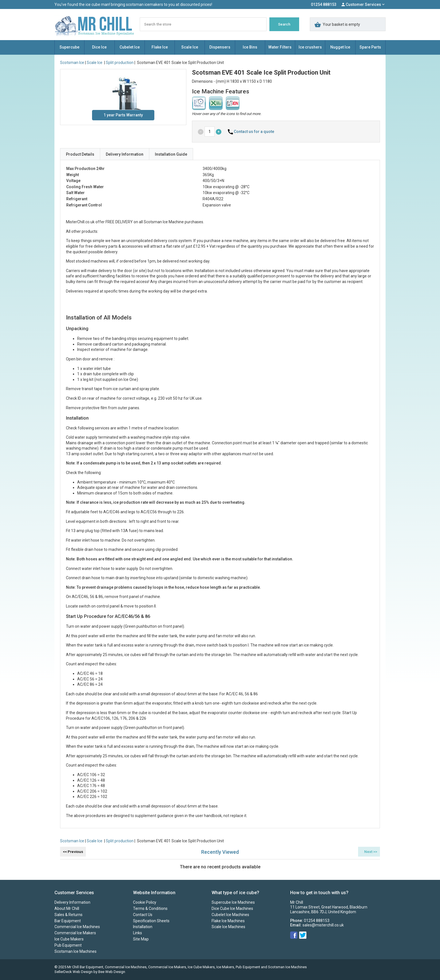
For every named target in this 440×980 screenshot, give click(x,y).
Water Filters (280, 47)
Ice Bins (250, 47)
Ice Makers (225, 967)
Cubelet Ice (130, 47)
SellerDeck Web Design (74, 972)
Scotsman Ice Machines (75, 951)
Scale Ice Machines (228, 927)
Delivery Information (125, 154)
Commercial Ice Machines (77, 927)
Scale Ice (190, 47)
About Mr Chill (67, 908)
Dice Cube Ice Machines (232, 908)
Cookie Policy (145, 902)
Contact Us (143, 915)
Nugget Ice (340, 47)
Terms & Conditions (150, 908)
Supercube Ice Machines (233, 902)
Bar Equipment (68, 921)
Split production (120, 63)
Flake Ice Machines (228, 921)
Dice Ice (99, 47)
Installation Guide (171, 154)
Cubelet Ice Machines (230, 915)
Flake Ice (160, 47)
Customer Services (363, 4)
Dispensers (220, 47)
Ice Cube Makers (69, 939)
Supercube (69, 47)
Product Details (80, 154)
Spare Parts (370, 47)
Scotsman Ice (72, 63)
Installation (143, 927)
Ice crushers (310, 47)
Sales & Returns (68, 915)
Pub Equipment (68, 945)
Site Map (141, 939)
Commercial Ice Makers (75, 933)
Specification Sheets (151, 921)
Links (137, 933)
